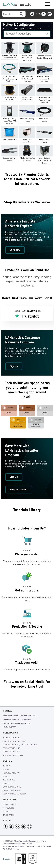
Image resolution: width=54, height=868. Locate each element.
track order (9, 815)
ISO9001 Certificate (11, 752)
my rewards (8, 808)
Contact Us (8, 783)
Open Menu (48, 4)
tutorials (8, 766)
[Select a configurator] (27, 34)
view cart (7, 811)
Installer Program (12, 790)
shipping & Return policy (14, 741)
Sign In (38, 14)
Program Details (19, 490)
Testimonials (9, 780)
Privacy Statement (11, 748)
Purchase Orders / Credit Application (20, 745)
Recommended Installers (15, 794)
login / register (10, 804)
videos (6, 769)
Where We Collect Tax (13, 755)
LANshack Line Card (12, 787)
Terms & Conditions (12, 738)
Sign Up (14, 366)
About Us (7, 776)
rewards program (11, 773)
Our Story (15, 250)
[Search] (21, 14)
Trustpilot (7, 859)
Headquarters (10, 727)
